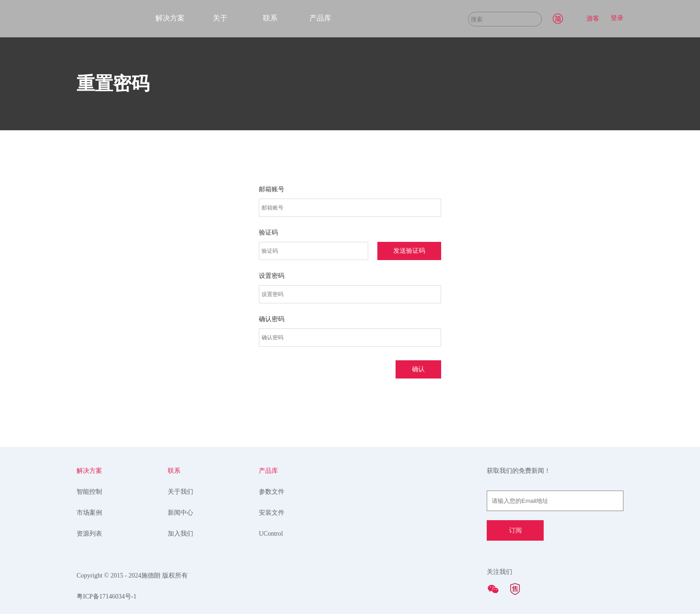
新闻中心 (180, 513)
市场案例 (89, 513)
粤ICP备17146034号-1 (106, 596)
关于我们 (180, 492)
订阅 (515, 530)
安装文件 (272, 513)
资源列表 (89, 534)
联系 (270, 18)
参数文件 (272, 492)
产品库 (320, 18)
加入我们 (180, 534)
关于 (220, 18)
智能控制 (89, 492)
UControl (271, 534)
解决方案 (170, 18)
